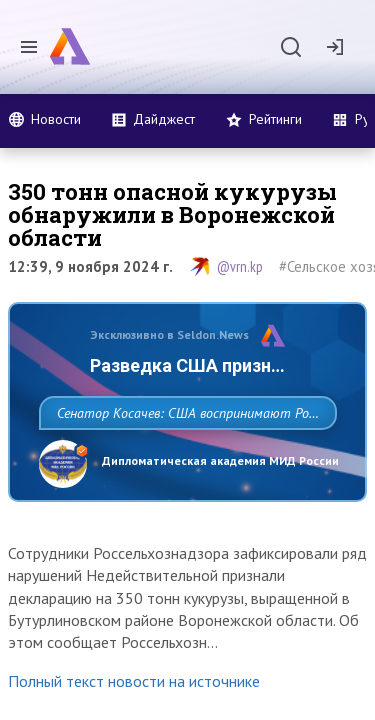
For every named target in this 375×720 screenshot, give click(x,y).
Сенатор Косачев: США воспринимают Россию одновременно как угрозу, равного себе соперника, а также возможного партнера (182, 457)
